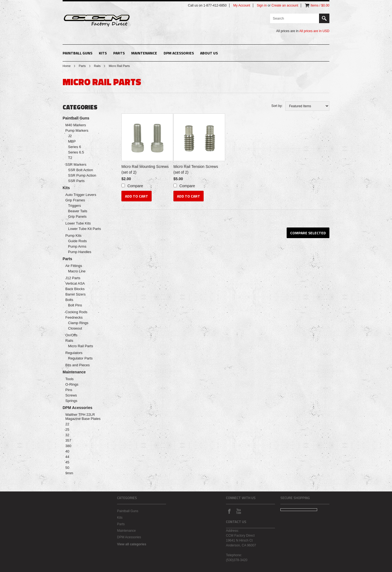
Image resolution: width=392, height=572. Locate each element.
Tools (69, 379)
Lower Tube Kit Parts (85, 229)
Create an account (285, 5)
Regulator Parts (80, 358)
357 (68, 440)
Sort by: (277, 106)
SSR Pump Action (82, 175)
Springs (71, 401)
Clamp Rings (78, 323)
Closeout (75, 328)
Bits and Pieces (78, 365)
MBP (72, 141)
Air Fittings (74, 266)
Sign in (262, 5)
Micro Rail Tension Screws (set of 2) (196, 169)
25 (67, 430)
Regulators (74, 353)
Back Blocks (75, 289)
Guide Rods (77, 241)
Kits (103, 53)
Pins (69, 390)
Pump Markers (77, 130)
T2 (70, 158)
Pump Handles (80, 252)
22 (67, 424)
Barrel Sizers (75, 294)
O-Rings (72, 384)
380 (68, 446)
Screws (71, 395)
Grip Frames (75, 200)
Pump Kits (73, 236)
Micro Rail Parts (81, 346)
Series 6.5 (76, 152)
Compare (135, 186)
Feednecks (74, 317)
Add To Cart (137, 196)
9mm (69, 473)
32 (67, 435)
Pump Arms (77, 246)
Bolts (69, 300)
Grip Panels (77, 216)
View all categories (132, 544)
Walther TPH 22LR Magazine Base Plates (83, 417)
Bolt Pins (75, 305)
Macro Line (77, 271)
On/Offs (71, 335)
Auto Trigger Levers (81, 195)
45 (67, 462)
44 (67, 457)
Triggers (74, 206)
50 (67, 468)
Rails (97, 66)
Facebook (229, 511)
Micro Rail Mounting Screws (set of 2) (145, 169)
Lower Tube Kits (78, 223)
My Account (242, 5)
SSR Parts (76, 181)
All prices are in (314, 31)
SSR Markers (76, 164)
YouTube (238, 511)
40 (67, 451)
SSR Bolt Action (81, 170)
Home (67, 66)
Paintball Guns (77, 53)
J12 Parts (73, 278)
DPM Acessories (179, 53)
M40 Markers (76, 125)
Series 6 (75, 147)
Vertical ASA (75, 283)
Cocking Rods (76, 312)
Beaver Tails (78, 211)
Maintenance (144, 53)
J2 (70, 136)
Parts (119, 53)
